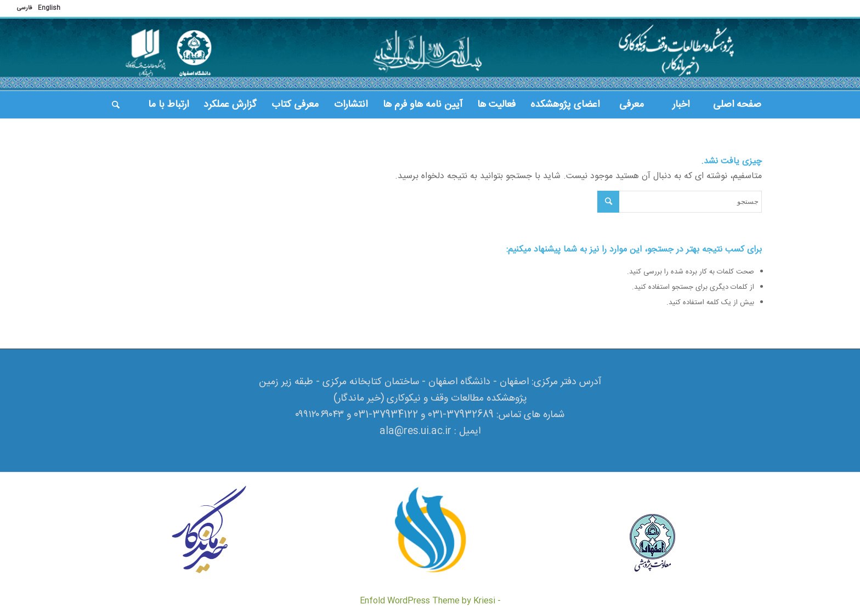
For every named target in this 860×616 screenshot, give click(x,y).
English (49, 8)
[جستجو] (116, 105)
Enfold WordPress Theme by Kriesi (428, 601)
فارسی (25, 8)
